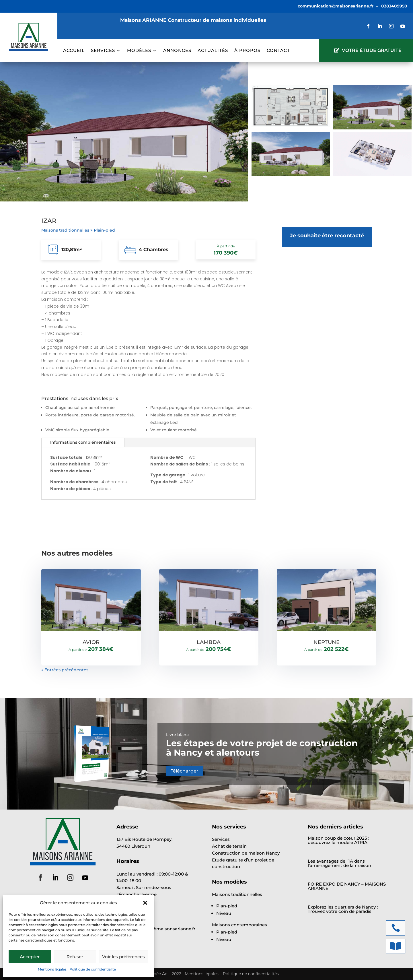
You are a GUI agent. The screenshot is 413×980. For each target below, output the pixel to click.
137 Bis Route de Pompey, (144, 839)
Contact (278, 51)
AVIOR (91, 642)
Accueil (74, 51)
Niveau (224, 913)
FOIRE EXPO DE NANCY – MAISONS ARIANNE (347, 886)
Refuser (75, 957)
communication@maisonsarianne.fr (336, 6)
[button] (145, 903)
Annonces (177, 51)
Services (103, 51)
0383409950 (394, 6)
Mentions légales (52, 969)
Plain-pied (104, 230)
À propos (247, 51)
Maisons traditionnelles (65, 230)
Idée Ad (160, 974)
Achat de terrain (229, 846)
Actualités (213, 51)
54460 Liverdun (133, 846)
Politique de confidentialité (93, 969)
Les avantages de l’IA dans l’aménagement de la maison (339, 863)
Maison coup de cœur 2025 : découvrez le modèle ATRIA (338, 840)
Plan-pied (227, 906)
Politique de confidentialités (251, 974)
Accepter (30, 957)
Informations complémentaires (83, 442)
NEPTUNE (327, 642)
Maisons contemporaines (239, 925)
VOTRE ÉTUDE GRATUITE (372, 50)
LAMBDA (209, 642)
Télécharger (185, 771)
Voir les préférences (123, 957)
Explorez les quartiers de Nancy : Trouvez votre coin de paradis (343, 909)
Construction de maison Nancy (246, 853)
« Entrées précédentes (65, 670)
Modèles (139, 51)
